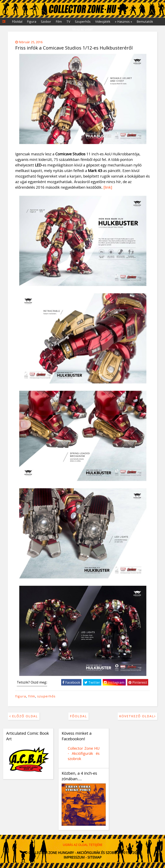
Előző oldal (24, 716)
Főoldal (17, 22)
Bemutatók (145, 22)
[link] (108, 187)
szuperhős (46, 696)
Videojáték (103, 22)
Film (59, 22)
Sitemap (95, 857)
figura (21, 696)
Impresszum (74, 857)
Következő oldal (137, 716)
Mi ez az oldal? (82, 29)
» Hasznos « (123, 22)
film (32, 696)
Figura (32, 22)
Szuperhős (83, 22)
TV (68, 22)
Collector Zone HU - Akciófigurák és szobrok (84, 753)
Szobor (46, 22)
